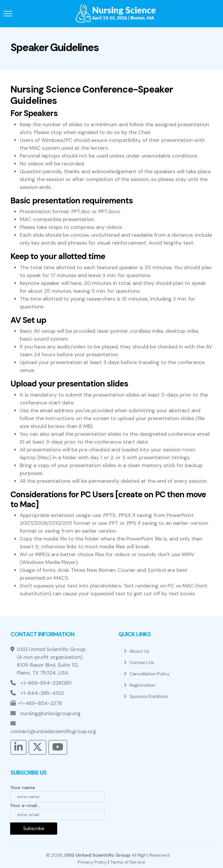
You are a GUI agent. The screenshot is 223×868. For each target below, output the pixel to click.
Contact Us (142, 662)
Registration (142, 685)
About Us (140, 651)
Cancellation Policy (150, 674)
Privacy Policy (92, 862)
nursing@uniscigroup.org (51, 713)
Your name (23, 787)
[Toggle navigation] (8, 14)
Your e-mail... (25, 805)
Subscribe (34, 828)
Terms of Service (128, 862)
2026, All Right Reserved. (111, 855)
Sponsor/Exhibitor (149, 696)
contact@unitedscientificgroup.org (53, 731)
